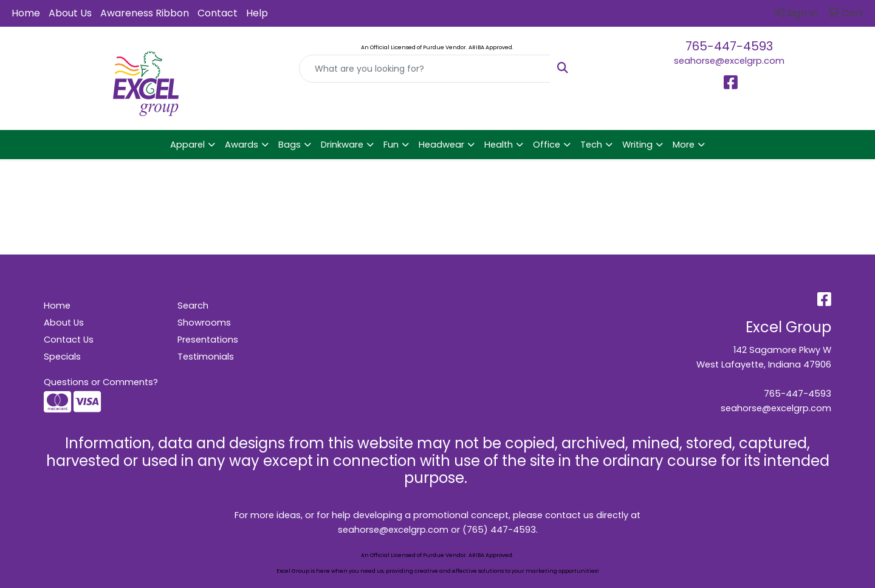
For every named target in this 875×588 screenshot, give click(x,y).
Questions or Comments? (101, 382)
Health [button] (499, 145)
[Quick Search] (425, 69)
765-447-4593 (729, 46)
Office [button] (547, 145)
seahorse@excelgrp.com (729, 61)
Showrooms (204, 323)
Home (26, 13)
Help (257, 13)
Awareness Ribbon (145, 13)
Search (193, 306)
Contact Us (69, 340)
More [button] (684, 145)
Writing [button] (637, 145)
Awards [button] (242, 145)
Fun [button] (391, 145)
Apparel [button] (187, 145)
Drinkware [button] (342, 145)
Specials (62, 357)
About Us (70, 13)
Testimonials (206, 357)
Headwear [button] (441, 145)
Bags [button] (290, 145)
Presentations (208, 340)
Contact (218, 13)
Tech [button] (591, 145)
